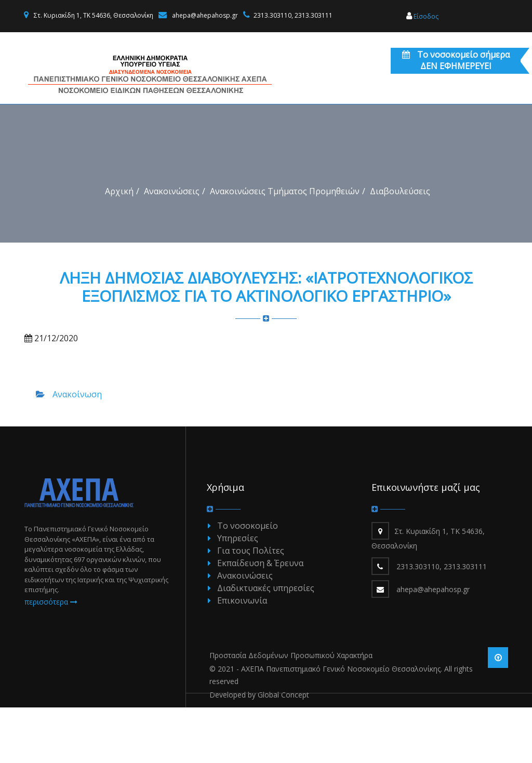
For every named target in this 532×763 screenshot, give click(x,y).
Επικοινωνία (242, 656)
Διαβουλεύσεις (400, 247)
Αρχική (119, 247)
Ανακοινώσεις (172, 247)
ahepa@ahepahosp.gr (205, 15)
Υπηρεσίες (238, 594)
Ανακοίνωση (77, 450)
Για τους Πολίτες (251, 606)
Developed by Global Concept (259, 750)
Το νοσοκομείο (248, 581)
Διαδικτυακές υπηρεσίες (266, 644)
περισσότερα (51, 657)
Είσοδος (422, 16)
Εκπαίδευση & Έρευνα (260, 619)
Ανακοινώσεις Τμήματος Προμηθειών (285, 247)
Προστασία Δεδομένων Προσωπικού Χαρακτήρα (291, 711)
